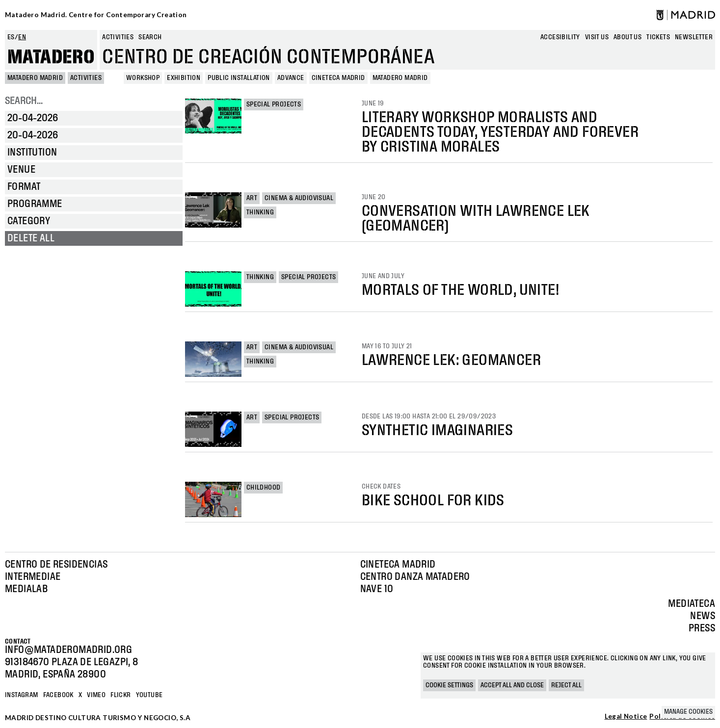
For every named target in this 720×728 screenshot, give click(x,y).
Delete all (31, 238)
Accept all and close (512, 685)
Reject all (566, 685)
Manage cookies (688, 712)
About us (627, 37)
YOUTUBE (149, 695)
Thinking (260, 212)
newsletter (694, 37)
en (22, 37)
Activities (118, 37)
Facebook (58, 695)
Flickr (120, 695)
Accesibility (560, 37)
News (703, 616)
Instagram (22, 695)
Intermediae (33, 577)
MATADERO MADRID (35, 78)
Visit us (597, 37)
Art (252, 198)
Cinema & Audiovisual (299, 198)
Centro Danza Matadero (415, 577)
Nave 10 (377, 589)
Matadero (51, 57)
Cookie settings (449, 685)
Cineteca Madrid (398, 565)
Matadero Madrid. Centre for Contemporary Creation (96, 15)
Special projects (274, 104)
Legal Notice (626, 717)
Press (702, 628)
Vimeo (96, 695)
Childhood (264, 488)
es (11, 37)
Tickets (658, 37)
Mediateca (692, 604)
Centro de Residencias (56, 565)
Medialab (26, 589)
